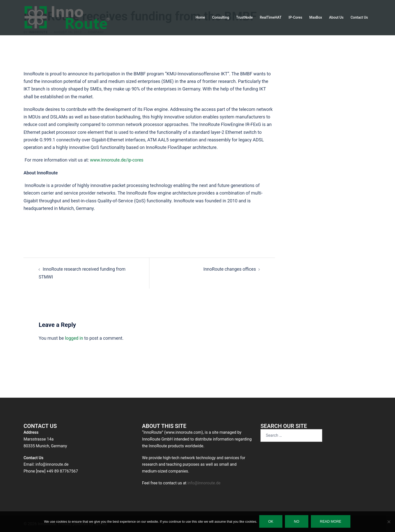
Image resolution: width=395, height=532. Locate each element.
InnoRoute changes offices (229, 269)
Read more (331, 522)
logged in (74, 338)
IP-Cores (295, 17)
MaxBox (316, 17)
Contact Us (359, 17)
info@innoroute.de (204, 482)
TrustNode (244, 17)
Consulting (221, 17)
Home (200, 17)
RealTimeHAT (271, 17)
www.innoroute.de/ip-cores (117, 160)
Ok (271, 522)
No (297, 522)
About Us (336, 17)
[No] (389, 522)
